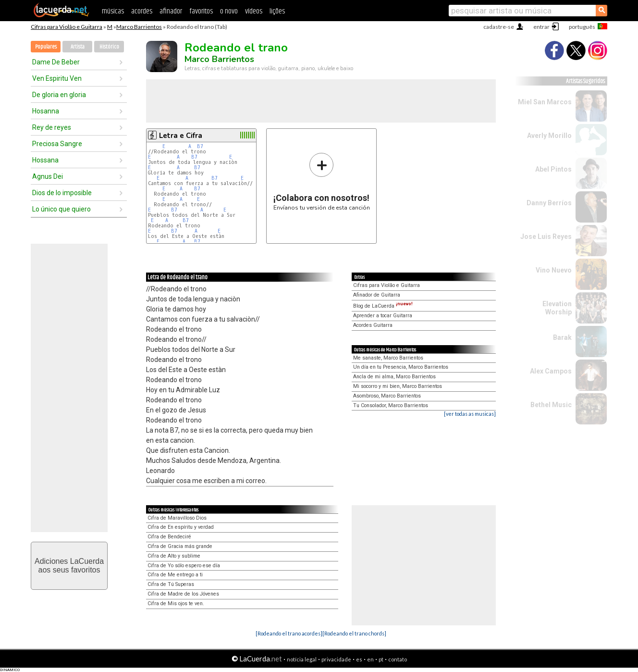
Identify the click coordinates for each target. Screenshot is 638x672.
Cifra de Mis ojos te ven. (176, 604)
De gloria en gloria (59, 95)
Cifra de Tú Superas (171, 584)
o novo (229, 11)
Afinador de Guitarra (377, 295)
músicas (113, 11)
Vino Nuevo (554, 270)
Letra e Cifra (181, 136)
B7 (200, 146)
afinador (171, 11)
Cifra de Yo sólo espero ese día (184, 566)
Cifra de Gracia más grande (180, 546)
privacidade (336, 659)
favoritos (201, 11)
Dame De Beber (56, 62)
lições (277, 11)
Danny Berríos (549, 203)
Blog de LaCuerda (383, 306)
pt (381, 659)
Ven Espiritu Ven (57, 78)
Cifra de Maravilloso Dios (177, 518)
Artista (78, 47)
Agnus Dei (48, 176)
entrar (541, 27)
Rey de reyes (52, 127)
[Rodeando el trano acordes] (289, 633)
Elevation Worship (557, 308)
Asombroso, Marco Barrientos (387, 396)
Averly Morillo (549, 136)
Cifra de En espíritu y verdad (181, 527)
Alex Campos (551, 371)
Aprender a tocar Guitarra (383, 316)
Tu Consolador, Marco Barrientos (391, 405)
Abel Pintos (553, 169)
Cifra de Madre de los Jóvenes (183, 594)
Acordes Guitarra (373, 325)
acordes (142, 11)
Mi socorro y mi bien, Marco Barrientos (398, 386)
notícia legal (302, 659)
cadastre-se (499, 27)
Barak (562, 337)
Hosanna (46, 111)
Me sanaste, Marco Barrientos (388, 358)
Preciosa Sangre (57, 144)
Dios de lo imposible (62, 193)
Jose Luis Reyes (546, 236)
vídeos (254, 11)
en (370, 659)
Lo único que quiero (61, 209)
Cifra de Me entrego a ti (175, 575)
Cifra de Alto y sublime (174, 556)
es (359, 659)
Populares (46, 47)
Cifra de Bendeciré (169, 537)
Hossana (45, 160)
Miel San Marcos (545, 102)
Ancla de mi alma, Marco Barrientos (394, 377)
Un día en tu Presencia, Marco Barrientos (401, 367)
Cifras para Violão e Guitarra (67, 27)
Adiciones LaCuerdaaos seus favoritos (69, 566)
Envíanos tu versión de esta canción (322, 181)
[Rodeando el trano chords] (354, 633)
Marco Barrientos (139, 27)
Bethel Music (551, 405)
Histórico (109, 47)
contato (398, 659)
